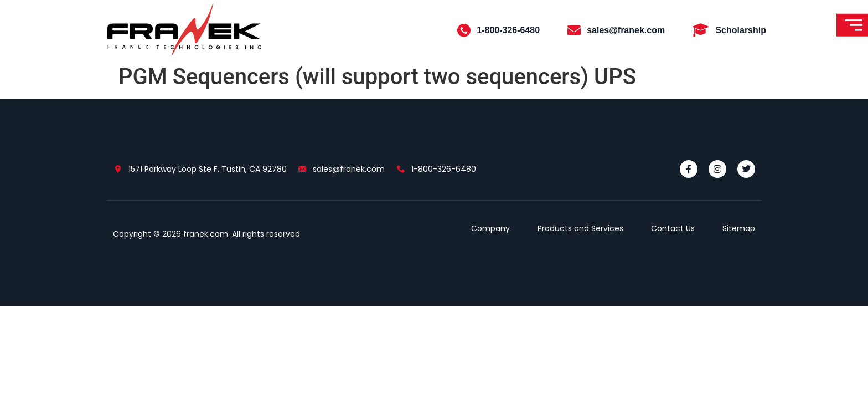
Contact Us (673, 228)
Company (490, 228)
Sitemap (739, 228)
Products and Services (580, 228)
